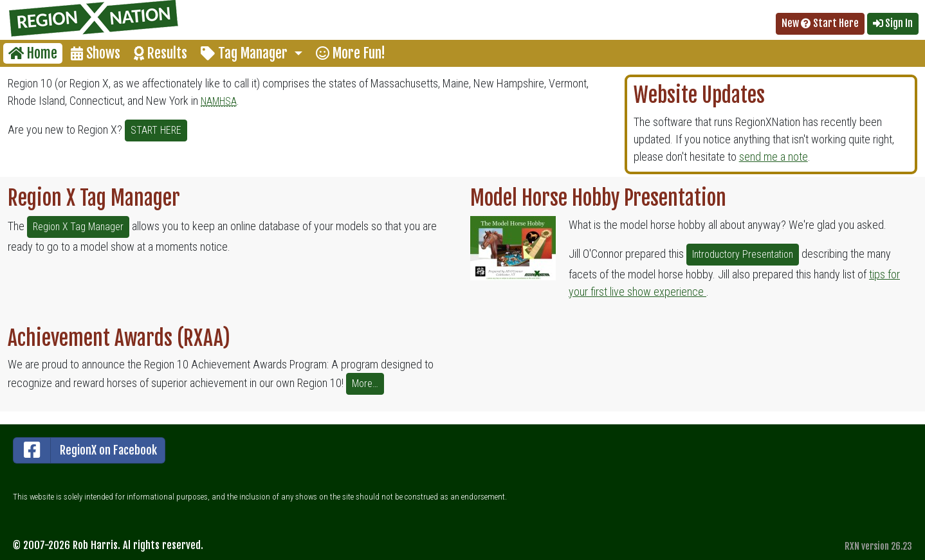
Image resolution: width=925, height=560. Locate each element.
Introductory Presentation (743, 254)
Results (160, 53)
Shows (96, 53)
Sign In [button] (893, 23)
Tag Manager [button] (246, 53)
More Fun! (351, 53)
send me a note (774, 157)
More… (365, 384)
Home (33, 53)
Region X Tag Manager (78, 227)
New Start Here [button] (820, 23)
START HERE (156, 130)
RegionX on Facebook (85, 450)
